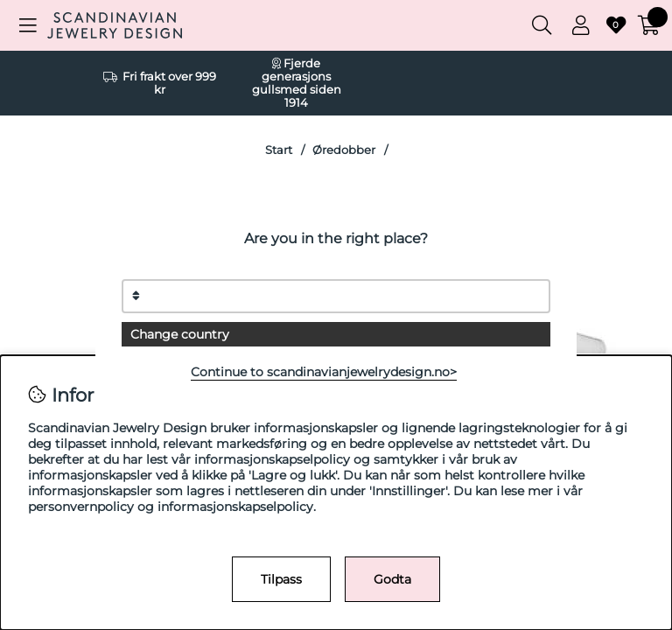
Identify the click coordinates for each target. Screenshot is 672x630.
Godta (392, 579)
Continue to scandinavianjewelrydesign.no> (324, 372)
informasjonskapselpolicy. (237, 507)
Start (279, 150)
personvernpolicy (81, 507)
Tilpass (281, 579)
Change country (180, 334)
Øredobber (344, 150)
